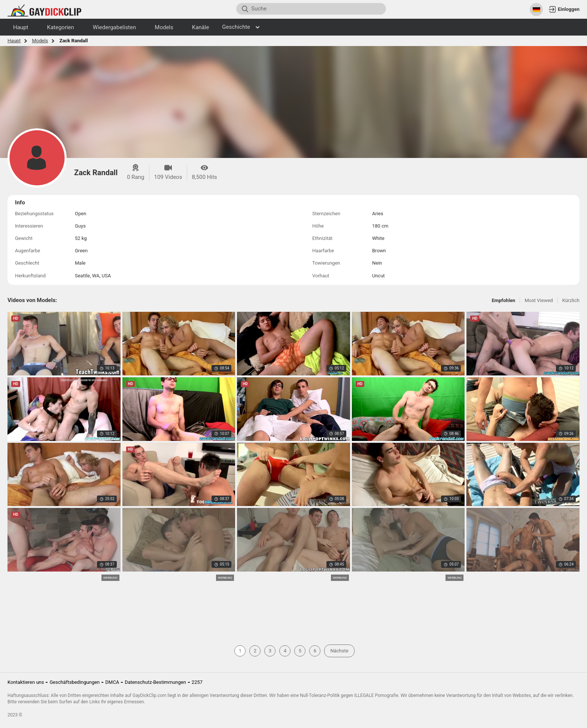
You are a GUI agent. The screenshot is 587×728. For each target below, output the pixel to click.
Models (40, 41)
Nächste (339, 651)
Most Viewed (539, 300)
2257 (197, 682)
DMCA (112, 682)
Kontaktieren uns (26, 682)
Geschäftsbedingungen (74, 682)
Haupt (14, 41)
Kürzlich (571, 300)
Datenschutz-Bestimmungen (155, 682)
